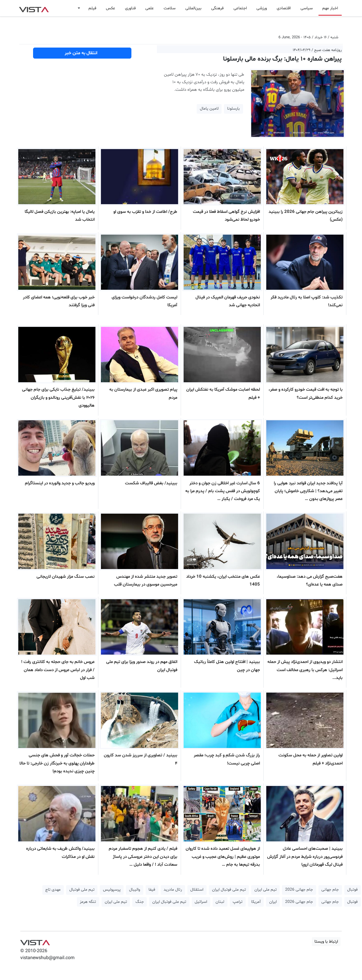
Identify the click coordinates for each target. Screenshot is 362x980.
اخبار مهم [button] (330, 8)
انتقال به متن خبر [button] (82, 53)
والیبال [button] (135, 890)
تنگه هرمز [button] (88, 902)
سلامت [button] (170, 8)
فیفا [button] (152, 890)
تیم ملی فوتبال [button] (82, 890)
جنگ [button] (140, 902)
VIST (34, 8)
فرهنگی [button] (217, 8)
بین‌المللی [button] (193, 8)
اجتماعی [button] (240, 8)
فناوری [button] (130, 8)
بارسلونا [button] (234, 109)
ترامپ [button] (238, 902)
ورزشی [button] (262, 8)
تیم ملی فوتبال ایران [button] (229, 890)
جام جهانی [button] (330, 890)
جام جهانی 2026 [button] (299, 890)
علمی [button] (150, 8)
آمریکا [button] (256, 902)
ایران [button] (273, 902)
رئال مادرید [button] (173, 890)
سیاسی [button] (307, 8)
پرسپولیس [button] (112, 890)
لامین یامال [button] (209, 109)
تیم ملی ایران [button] (266, 890)
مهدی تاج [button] (53, 890)
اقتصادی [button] (284, 8)
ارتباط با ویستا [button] (326, 942)
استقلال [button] (197, 890)
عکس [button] (111, 8)
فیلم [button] (92, 8)
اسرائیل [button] (201, 902)
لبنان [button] (220, 902)
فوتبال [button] (352, 890)
